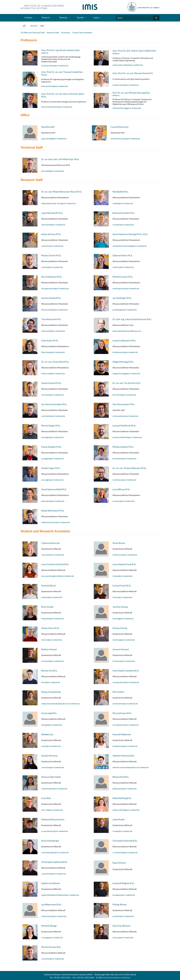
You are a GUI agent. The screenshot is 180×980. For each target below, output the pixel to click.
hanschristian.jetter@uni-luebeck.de (57, 107)
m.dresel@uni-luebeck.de (52, 267)
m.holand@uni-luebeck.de (52, 661)
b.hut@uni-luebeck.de (51, 682)
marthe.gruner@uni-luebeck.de (126, 288)
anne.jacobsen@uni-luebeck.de (126, 682)
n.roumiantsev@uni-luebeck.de (55, 831)
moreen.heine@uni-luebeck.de (125, 85)
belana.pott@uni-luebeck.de (125, 789)
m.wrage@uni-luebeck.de (52, 937)
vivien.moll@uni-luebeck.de (53, 373)
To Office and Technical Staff (33, 32)
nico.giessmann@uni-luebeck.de (55, 288)
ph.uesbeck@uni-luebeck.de (124, 458)
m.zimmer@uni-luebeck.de (53, 959)
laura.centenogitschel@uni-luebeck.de (58, 576)
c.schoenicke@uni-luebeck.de (125, 852)
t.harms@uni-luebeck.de (52, 640)
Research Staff (53, 32)
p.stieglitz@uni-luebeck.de (52, 458)
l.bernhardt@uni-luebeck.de (53, 225)
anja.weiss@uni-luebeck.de (53, 501)
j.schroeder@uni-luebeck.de (53, 416)
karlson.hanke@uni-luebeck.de (54, 310)
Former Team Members (82, 32)
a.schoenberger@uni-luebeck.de (55, 852)
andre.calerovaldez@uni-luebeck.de (128, 65)
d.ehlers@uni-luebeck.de (123, 267)
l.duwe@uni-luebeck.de (122, 576)
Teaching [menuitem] (63, 17)
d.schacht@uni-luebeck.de (52, 395)
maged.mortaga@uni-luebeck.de (126, 373)
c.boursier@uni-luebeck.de (53, 555)
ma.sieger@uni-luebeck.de (52, 437)
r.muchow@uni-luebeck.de (53, 767)
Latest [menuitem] (96, 17)
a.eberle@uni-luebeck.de (52, 597)
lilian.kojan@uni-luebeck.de (53, 352)
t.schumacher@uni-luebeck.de (125, 416)
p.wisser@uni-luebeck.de (123, 916)
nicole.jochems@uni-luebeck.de (55, 65)
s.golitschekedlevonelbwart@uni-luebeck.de (60, 895)
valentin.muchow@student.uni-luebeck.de (131, 767)
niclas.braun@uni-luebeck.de (125, 555)
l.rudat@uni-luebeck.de (122, 831)
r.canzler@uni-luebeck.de (123, 225)
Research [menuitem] (46, 17)
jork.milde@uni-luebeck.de (53, 171)
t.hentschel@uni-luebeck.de (53, 331)
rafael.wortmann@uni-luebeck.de (55, 522)
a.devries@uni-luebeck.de (52, 246)
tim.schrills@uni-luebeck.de (124, 395)
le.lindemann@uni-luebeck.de (125, 352)
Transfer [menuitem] (80, 17)
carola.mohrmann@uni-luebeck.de (125, 139)
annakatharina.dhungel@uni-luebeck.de (130, 246)
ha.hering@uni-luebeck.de (124, 640)
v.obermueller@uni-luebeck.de (54, 789)
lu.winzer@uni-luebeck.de (123, 501)
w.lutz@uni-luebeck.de (51, 746)
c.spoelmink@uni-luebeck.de (53, 874)
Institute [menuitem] (28, 17)
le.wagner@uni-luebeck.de (124, 895)
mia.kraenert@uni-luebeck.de (125, 704)
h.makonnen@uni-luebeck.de (125, 746)
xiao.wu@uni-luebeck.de (123, 937)
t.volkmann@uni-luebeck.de (124, 480)
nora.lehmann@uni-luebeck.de (126, 725)
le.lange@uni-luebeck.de (52, 725)
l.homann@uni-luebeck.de (124, 661)
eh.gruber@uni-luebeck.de (52, 618)
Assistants (66, 32)
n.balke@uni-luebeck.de (123, 203)
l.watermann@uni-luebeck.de (54, 916)
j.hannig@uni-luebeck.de (123, 618)
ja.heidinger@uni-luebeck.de (125, 310)
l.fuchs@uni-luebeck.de (122, 597)
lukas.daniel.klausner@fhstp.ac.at (127, 331)
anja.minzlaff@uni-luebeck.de (54, 139)
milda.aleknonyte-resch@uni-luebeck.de (58, 203)
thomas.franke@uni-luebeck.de (55, 86)
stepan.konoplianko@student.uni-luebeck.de (60, 704)
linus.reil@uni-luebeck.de (52, 810)
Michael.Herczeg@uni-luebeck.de (127, 108)
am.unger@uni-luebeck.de (52, 480)
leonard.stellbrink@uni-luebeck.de (127, 437)
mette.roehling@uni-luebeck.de (126, 810)
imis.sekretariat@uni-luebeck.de (116, 977)
